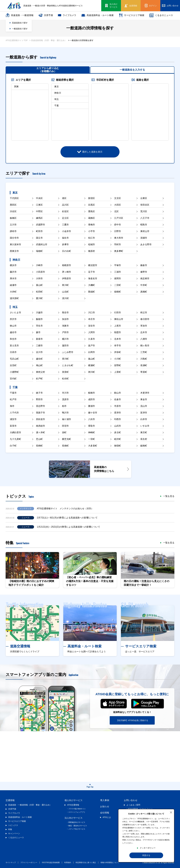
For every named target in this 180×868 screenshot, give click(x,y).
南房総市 (40, 426)
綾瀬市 (13, 285)
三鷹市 (65, 225)
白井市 (144, 419)
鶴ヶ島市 (145, 346)
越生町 (39, 359)
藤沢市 (13, 272)
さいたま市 (15, 313)
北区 (116, 211)
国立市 (39, 238)
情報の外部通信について (110, 863)
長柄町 (39, 446)
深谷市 (92, 326)
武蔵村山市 (42, 244)
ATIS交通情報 (73, 805)
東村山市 (145, 231)
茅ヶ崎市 (67, 272)
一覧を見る (169, 496)
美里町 (65, 372)
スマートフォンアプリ (77, 812)
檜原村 (92, 251)
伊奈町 (118, 352)
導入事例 (105, 800)
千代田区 (14, 198)
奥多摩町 (119, 251)
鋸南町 (144, 446)
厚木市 (13, 278)
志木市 (144, 332)
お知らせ (105, 806)
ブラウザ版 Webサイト (77, 809)
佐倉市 (118, 399)
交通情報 (10, 800)
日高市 (13, 352)
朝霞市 (118, 332)
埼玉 (15, 307)
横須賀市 (93, 265)
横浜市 (13, 265)
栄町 (64, 432)
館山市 (118, 393)
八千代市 (14, 413)
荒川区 (144, 211)
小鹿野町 (14, 372)
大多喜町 (93, 446)
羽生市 (39, 326)
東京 (15, 193)
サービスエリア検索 (131, 15)
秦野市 (144, 272)
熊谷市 (65, 313)
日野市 (118, 231)
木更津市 (145, 393)
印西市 (118, 419)
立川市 (13, 225)
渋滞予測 (46, 15)
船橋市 (92, 393)
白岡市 (92, 352)
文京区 (118, 198)
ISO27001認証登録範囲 (51, 863)
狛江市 (92, 238)
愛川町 (39, 298)
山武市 (118, 426)
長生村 (144, 439)
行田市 (118, 313)
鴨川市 (65, 413)
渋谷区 (13, 211)
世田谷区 (145, 205)
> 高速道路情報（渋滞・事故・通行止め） (48, 40)
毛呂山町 (14, 359)
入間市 (92, 332)
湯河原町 (14, 298)
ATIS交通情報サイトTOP (17, 40)
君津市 (118, 413)
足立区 (65, 218)
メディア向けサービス (77, 829)
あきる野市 (146, 244)
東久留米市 (15, 244)
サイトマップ (11, 863)
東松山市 (119, 319)
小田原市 (40, 272)
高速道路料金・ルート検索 (97, 15)
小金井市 (67, 231)
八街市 (92, 419)
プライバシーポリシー (29, 863)
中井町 (144, 285)
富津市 (144, 413)
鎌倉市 (144, 265)
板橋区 (13, 218)
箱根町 (118, 292)
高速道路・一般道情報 (20, 15)
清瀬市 (144, 238)
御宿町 (118, 446)
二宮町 (118, 285)
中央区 (39, 198)
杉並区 (65, 211)
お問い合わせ (131, 800)
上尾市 (118, 326)
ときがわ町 (68, 365)
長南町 (65, 446)
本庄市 (92, 319)
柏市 (64, 406)
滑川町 (65, 359)
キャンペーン (14, 833)
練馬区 (39, 218)
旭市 (12, 406)
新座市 (39, 339)
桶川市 (65, 339)
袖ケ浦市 (67, 419)
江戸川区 (119, 218)
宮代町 (13, 379)
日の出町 (67, 251)
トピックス (13, 825)
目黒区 (92, 205)
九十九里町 (15, 439)
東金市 (144, 399)
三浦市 (118, 272)
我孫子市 (40, 413)
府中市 (118, 225)
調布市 (13, 231)
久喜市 (92, 339)
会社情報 (105, 813)
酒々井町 (40, 432)
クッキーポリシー (148, 848)
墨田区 (13, 205)
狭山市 (13, 326)
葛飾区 (92, 218)
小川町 (118, 359)
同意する (146, 855)
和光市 (13, 339)
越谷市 (13, 332)
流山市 (144, 406)
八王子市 (145, 218)
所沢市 (13, 319)
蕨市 (38, 332)
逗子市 (92, 272)
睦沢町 (118, 439)
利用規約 (68, 863)
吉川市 (39, 352)
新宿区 (92, 198)
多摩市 (65, 244)
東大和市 (119, 238)
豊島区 (92, 211)
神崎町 (92, 432)
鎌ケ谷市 (93, 413)
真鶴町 (144, 292)
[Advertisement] (90, 756)
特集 (10, 829)
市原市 (118, 406)
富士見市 (14, 346)
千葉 (15, 387)
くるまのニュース (161, 15)
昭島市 (144, 225)
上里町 (118, 372)
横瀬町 (92, 365)
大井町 (13, 292)
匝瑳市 (65, 426)
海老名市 (93, 278)
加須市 (65, 319)
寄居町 (144, 372)
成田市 (92, 399)
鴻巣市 (65, 326)
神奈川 (16, 260)
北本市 (118, 339)
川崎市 (39, 265)
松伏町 (65, 379)
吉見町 (13, 365)
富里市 (13, 426)
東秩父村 (40, 372)
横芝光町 (67, 439)
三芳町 (144, 352)
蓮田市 (65, 346)
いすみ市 (145, 426)
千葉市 (13, 393)
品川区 (65, 205)
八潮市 (144, 339)
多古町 (118, 432)
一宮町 (92, 439)
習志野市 (40, 406)
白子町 (13, 446)
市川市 (65, 393)
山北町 (65, 292)
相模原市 (67, 265)
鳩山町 (39, 365)
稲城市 (92, 244)
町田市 (39, 231)
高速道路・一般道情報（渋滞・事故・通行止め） (30, 805)
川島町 (144, 359)
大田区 (118, 205)
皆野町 (118, 365)
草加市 (144, 326)
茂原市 (65, 399)
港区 (64, 198)
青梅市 (92, 225)
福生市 (65, 238)
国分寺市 (14, 238)
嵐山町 (92, 359)
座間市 (118, 278)
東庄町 (144, 432)
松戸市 (13, 399)
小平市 (92, 231)
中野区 (39, 211)
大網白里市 (15, 432)
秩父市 (144, 313)
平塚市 (118, 265)
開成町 (92, 292)
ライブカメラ (67, 15)
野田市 (39, 399)
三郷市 (39, 346)
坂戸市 (92, 346)
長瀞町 (144, 365)
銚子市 (39, 393)
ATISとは (107, 817)
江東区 (39, 205)
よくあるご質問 (133, 805)
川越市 (39, 313)
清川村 (65, 298)
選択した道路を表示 (92, 152)
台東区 (144, 198)
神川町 (92, 372)
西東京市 (14, 251)
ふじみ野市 (68, 352)
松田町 (39, 292)
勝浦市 (92, 406)
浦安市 (13, 419)
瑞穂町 (39, 251)
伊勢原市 (67, 278)
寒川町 (65, 285)
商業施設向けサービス (77, 822)
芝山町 (39, 439)
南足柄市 (145, 278)
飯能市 (39, 319)
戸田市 (65, 332)
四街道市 (40, 419)
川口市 (92, 313)
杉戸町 (39, 379)
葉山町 (39, 285)
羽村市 (118, 244)
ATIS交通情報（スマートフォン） (140, 809)
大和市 (39, 278)
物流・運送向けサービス (78, 826)
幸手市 (118, 346)
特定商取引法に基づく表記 (86, 863)
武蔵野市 (40, 225)
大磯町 (92, 285)
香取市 (92, 426)
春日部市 (145, 319)
